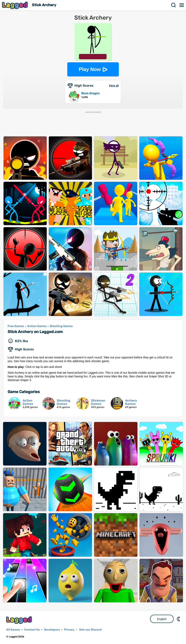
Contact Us (32, 630)
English (162, 619)
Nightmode (179, 619)
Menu (182, 5)
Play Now (90, 69)
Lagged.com (20, 620)
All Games (13, 630)
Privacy (69, 630)
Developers (52, 630)
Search (174, 5)
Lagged (15, 5)
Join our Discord (90, 630)
